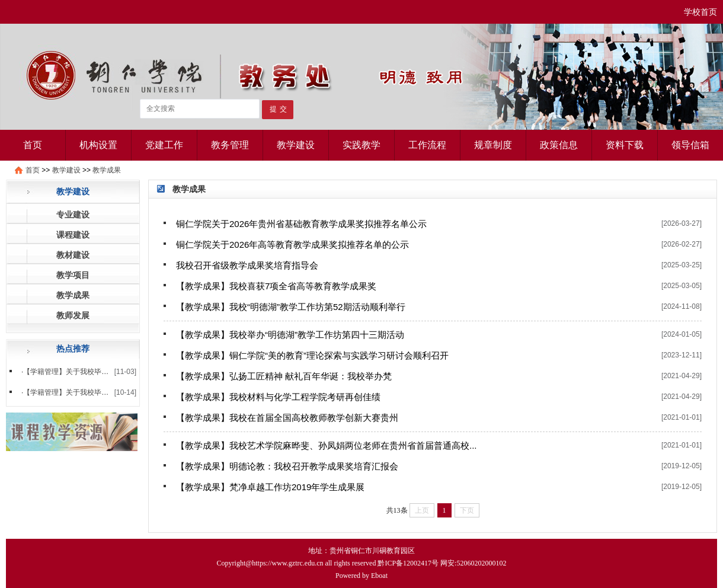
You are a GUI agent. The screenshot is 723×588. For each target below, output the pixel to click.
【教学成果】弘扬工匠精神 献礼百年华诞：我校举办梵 (284, 376)
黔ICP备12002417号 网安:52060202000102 (442, 563)
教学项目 (73, 275)
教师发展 (73, 315)
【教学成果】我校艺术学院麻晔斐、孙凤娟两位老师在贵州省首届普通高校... (327, 445)
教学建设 (296, 145)
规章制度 (493, 145)
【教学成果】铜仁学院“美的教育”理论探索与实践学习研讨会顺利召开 (312, 355)
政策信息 (559, 145)
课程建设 (73, 235)
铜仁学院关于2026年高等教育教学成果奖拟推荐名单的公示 (292, 245)
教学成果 (107, 170)
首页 (33, 145)
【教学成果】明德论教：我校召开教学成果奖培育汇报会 (287, 466)
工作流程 (427, 145)
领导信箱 (690, 145)
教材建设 (73, 255)
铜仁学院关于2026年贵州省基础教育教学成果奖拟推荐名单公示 (301, 224)
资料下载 (625, 145)
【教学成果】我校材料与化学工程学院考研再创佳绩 (278, 397)
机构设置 (98, 145)
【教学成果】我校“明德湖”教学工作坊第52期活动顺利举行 (291, 307)
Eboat (379, 576)
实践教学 (361, 145)
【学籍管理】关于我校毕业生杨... (76, 372)
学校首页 (700, 12)
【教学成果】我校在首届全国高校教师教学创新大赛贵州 (287, 418)
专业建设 (73, 215)
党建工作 (164, 145)
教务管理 (230, 145)
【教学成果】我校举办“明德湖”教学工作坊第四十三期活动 (290, 335)
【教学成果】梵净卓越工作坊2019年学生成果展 (270, 487)
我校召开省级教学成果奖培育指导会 (247, 265)
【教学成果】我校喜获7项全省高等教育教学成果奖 (276, 286)
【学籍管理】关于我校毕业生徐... (76, 392)
